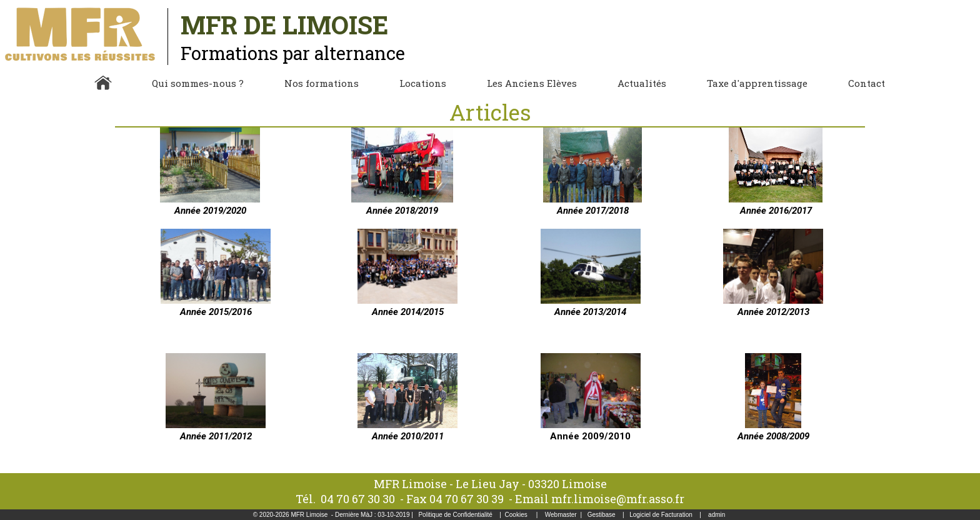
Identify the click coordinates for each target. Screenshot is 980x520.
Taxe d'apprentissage (757, 83)
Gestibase (602, 515)
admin (717, 515)
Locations (423, 83)
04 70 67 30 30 (358, 499)
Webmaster (561, 515)
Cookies (516, 515)
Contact (867, 83)
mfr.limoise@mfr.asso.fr (618, 499)
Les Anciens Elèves (532, 83)
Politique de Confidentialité (455, 515)
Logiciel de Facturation (661, 515)
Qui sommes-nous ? (198, 83)
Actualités (642, 83)
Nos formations (322, 83)
